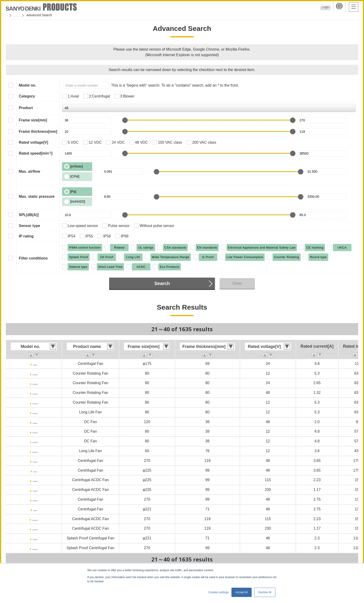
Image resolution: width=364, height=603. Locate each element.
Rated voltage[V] (33, 142)
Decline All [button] (265, 592)
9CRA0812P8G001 (35, 373)
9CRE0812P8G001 (35, 402)
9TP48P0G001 (35, 509)
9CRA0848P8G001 (35, 393)
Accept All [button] (242, 592)
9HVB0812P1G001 (35, 431)
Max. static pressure (37, 196)
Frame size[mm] (33, 120)
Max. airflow (29, 171)
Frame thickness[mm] (38, 131)
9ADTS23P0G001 (35, 490)
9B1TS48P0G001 (35, 461)
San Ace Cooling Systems (40, 15)
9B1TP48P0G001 (35, 499)
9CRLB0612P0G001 (35, 451)
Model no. (28, 85)
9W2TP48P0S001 (35, 538)
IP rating (26, 236)
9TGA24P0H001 (35, 364)
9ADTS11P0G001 (35, 480)
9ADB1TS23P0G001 (35, 528)
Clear (237, 283)
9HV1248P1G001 (35, 422)
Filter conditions (33, 258)
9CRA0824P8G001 (35, 383)
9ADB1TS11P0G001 (35, 519)
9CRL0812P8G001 (35, 412)
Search (162, 283)
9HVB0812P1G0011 (35, 441)
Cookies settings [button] (218, 592)
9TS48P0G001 (35, 470)
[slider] (125, 120)
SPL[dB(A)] (29, 215)
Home (10, 15)
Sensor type (29, 226)
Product (26, 108)
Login (322, 7)
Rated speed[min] (36, 153)
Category (27, 96)
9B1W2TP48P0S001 (35, 548)
